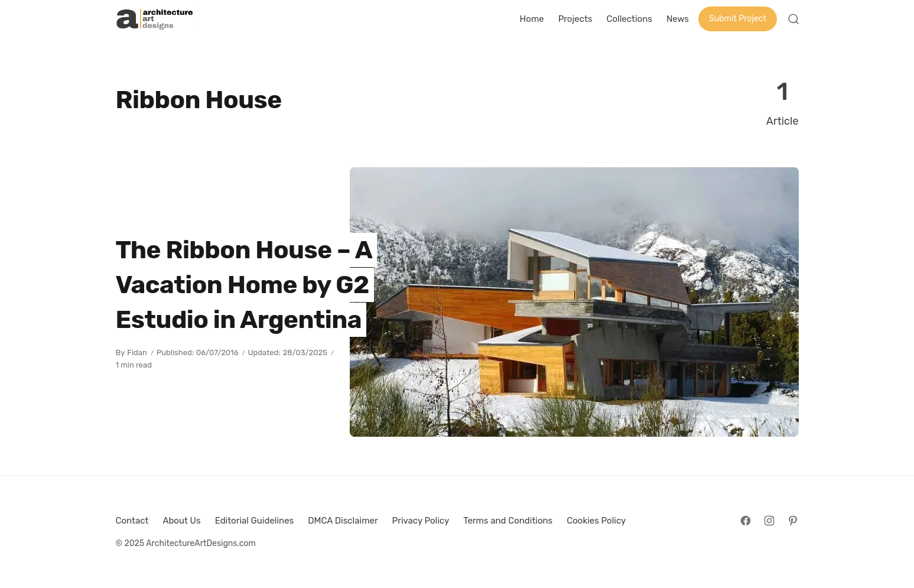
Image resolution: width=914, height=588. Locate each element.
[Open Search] (793, 19)
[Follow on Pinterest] (793, 521)
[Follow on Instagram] (769, 521)
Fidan (137, 353)
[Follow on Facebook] (746, 521)
